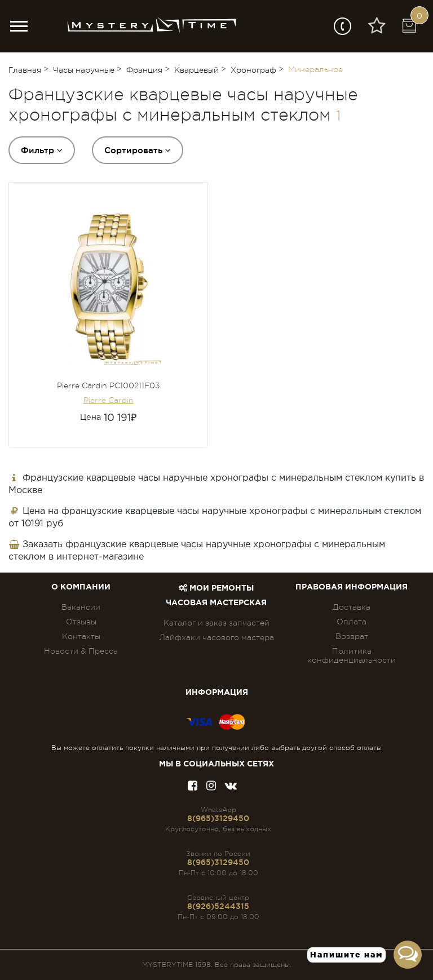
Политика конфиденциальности (352, 655)
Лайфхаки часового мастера (216, 637)
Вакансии (81, 607)
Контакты (81, 636)
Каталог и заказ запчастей (216, 623)
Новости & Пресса (81, 651)
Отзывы (81, 622)
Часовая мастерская (216, 603)
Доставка (352, 607)
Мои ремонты (216, 588)
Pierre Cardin (109, 400)
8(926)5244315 (218, 906)
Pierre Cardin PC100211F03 (109, 385)
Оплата (352, 622)
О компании (81, 587)
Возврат (352, 636)
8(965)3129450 (218, 818)
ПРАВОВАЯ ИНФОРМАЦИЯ (352, 587)
